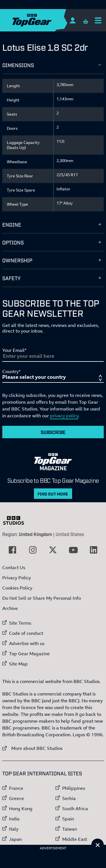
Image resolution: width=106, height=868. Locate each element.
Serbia (69, 798)
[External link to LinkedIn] (94, 550)
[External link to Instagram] (33, 550)
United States (70, 534)
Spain (68, 819)
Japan (15, 839)
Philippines (74, 788)
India (14, 819)
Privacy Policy (17, 578)
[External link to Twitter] (53, 550)
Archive (10, 608)
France (16, 788)
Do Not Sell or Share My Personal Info (42, 598)
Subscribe (53, 432)
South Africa (75, 809)
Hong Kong (21, 809)
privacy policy (64, 416)
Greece (17, 798)
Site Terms (20, 623)
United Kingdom (35, 534)
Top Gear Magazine (29, 654)
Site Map (18, 664)
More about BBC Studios (32, 748)
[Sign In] (73, 20)
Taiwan (70, 829)
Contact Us (14, 567)
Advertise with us (27, 643)
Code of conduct (26, 633)
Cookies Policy (17, 588)
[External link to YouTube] (73, 550)
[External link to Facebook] (12, 550)
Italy (14, 829)
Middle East (75, 839)
